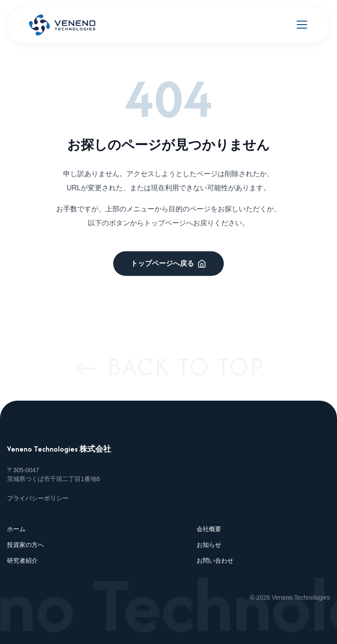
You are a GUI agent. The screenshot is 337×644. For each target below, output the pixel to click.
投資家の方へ (25, 545)
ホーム (16, 529)
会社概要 (209, 529)
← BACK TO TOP (169, 366)
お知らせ (209, 545)
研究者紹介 (22, 561)
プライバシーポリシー (38, 498)
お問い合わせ (215, 561)
